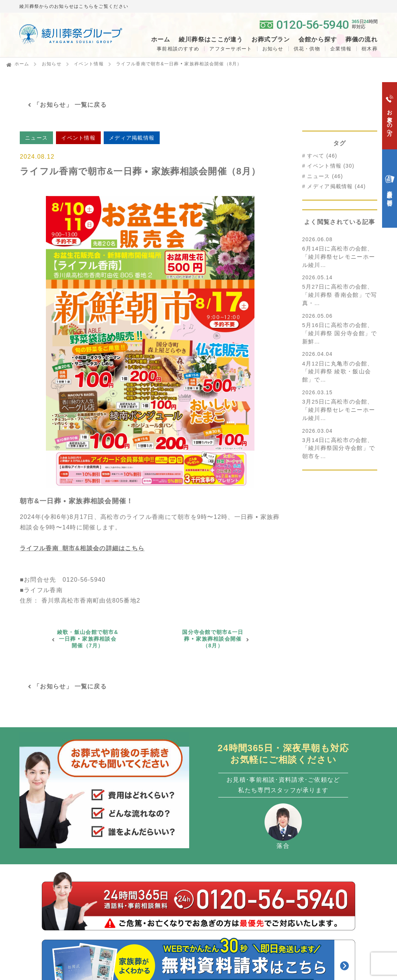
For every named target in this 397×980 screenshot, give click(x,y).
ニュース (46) (325, 176)
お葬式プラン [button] (271, 40)
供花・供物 (307, 49)
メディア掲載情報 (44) (336, 186)
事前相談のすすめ (178, 49)
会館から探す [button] (318, 40)
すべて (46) (322, 156)
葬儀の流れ (362, 40)
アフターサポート (231, 49)
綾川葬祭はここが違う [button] (211, 40)
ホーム (161, 40)
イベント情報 (89, 64)
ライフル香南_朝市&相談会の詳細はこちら (82, 548)
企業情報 (341, 49)
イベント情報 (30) (331, 166)
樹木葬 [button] (370, 49)
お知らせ (273, 49)
